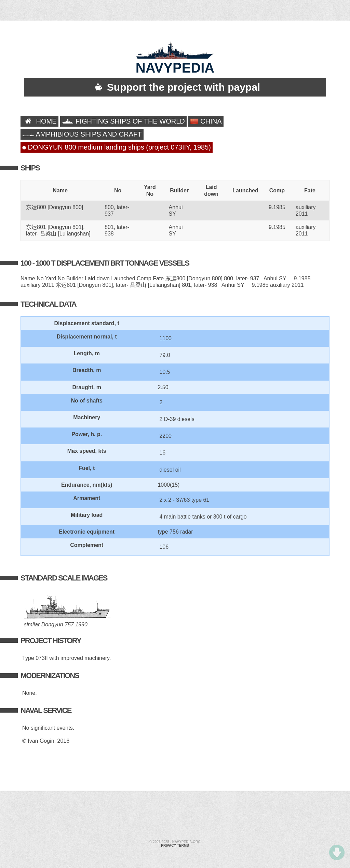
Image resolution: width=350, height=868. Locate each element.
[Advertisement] (175, 816)
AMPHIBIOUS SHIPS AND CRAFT (82, 134)
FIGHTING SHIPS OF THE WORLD (123, 121)
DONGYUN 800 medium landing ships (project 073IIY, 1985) (117, 147)
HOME (39, 121)
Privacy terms (175, 846)
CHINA (206, 121)
